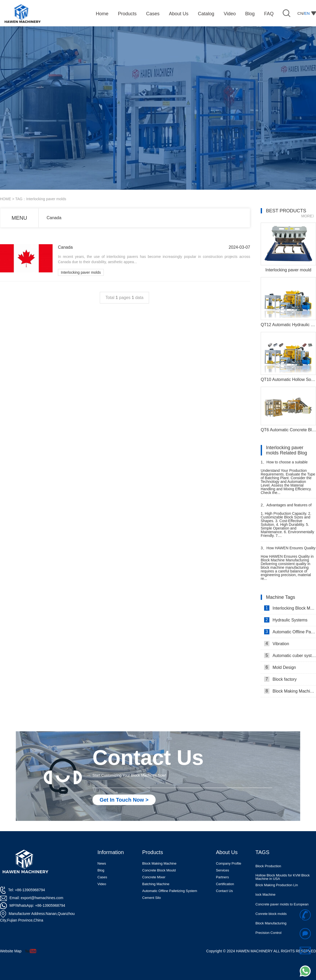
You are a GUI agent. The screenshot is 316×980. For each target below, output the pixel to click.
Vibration (277, 644)
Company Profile (229, 863)
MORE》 (309, 216)
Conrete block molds (271, 920)
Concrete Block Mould (159, 870)
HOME (6, 199)
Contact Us (224, 891)
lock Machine (265, 900)
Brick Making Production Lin (277, 891)
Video (102, 884)
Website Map (11, 951)
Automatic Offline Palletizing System (170, 891)
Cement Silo (152, 898)
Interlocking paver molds (81, 272)
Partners (222, 877)
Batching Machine (156, 884)
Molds (260, 862)
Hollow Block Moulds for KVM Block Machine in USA (283, 883)
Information (111, 852)
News (102, 863)
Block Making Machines (290, 691)
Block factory (280, 679)
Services (223, 870)
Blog (101, 870)
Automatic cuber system (290, 655)
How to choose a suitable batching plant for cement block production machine (286, 464)
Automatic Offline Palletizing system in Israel (290, 632)
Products (153, 852)
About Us (227, 852)
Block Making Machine (159, 863)
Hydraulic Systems (286, 620)
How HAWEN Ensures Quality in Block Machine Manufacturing (288, 550)
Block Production (268, 872)
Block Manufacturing (271, 929)
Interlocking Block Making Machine (290, 608)
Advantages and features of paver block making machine (286, 507)
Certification (225, 884)
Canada (54, 218)
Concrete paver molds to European (282, 910)
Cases (102, 877)
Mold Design (280, 667)
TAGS (262, 852)
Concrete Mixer (154, 877)
